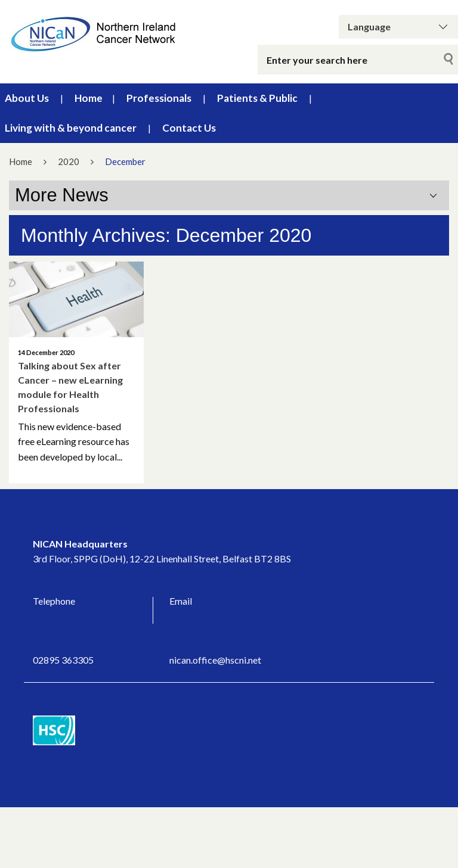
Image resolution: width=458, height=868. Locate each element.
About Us (27, 98)
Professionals (159, 98)
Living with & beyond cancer (71, 128)
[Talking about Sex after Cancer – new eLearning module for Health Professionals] (76, 299)
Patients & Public (257, 98)
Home (89, 98)
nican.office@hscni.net (215, 660)
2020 (69, 161)
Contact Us (189, 128)
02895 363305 (63, 660)
